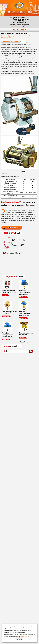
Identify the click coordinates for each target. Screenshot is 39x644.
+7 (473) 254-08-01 (18, 18)
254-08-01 (18, 245)
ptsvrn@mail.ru (20, 22)
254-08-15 (18, 240)
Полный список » (25, 342)
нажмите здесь (25, 636)
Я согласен (19, 639)
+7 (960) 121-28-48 (18, 20)
